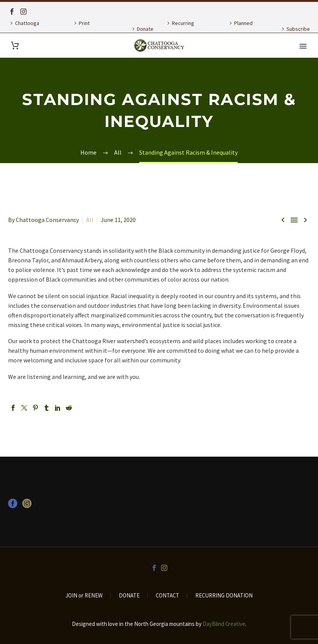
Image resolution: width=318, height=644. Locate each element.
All (90, 220)
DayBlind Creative (224, 624)
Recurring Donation (180, 29)
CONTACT (167, 596)
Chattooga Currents (24, 29)
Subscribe (298, 29)
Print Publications (86, 29)
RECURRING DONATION (224, 596)
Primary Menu (303, 46)
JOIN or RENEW (84, 596)
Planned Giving (240, 29)
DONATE (129, 596)
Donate (145, 29)
